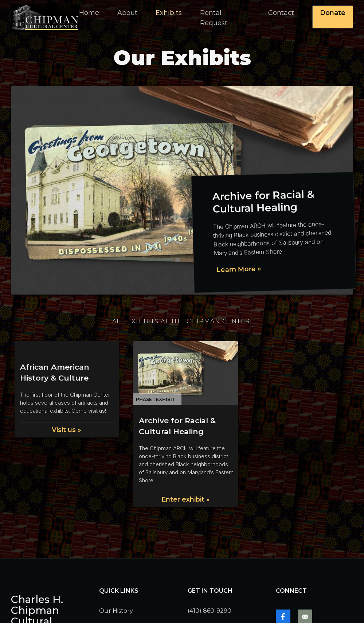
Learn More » (239, 269)
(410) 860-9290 (210, 611)
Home (89, 13)
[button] (127, 13)
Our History (116, 611)
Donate (333, 13)
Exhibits (169, 13)
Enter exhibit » (186, 499)
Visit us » (66, 430)
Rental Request (214, 18)
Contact (281, 13)
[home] (45, 18)
